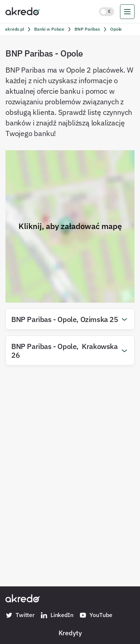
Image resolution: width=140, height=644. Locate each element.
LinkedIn (57, 615)
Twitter (20, 615)
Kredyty (70, 633)
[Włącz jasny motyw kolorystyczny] (107, 12)
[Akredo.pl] (23, 11)
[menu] (127, 12)
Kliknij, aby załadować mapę (70, 226)
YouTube (96, 615)
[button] (70, 319)
